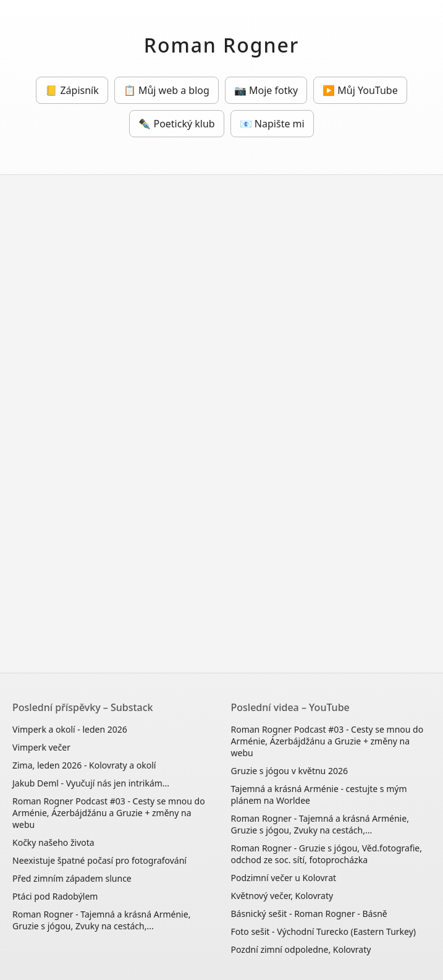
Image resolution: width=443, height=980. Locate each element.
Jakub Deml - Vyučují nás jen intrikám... (91, 783)
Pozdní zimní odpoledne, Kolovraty (301, 949)
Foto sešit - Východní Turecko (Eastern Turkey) (324, 931)
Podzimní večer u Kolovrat (284, 878)
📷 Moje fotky (266, 90)
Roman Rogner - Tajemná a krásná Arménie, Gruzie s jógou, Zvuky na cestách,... (101, 920)
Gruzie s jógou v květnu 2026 (289, 771)
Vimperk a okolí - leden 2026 (70, 729)
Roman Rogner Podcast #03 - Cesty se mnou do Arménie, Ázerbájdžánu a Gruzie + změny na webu (109, 813)
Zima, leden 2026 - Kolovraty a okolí (84, 765)
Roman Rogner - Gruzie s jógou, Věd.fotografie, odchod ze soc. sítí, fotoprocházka (327, 854)
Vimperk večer (41, 747)
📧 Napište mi (272, 124)
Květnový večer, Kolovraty (282, 896)
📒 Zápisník (72, 90)
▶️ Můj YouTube (360, 90)
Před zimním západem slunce (72, 878)
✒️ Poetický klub (176, 124)
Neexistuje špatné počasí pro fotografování (99, 860)
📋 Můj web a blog (167, 90)
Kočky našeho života (53, 842)
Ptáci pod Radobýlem (55, 896)
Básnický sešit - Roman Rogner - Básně (309, 914)
